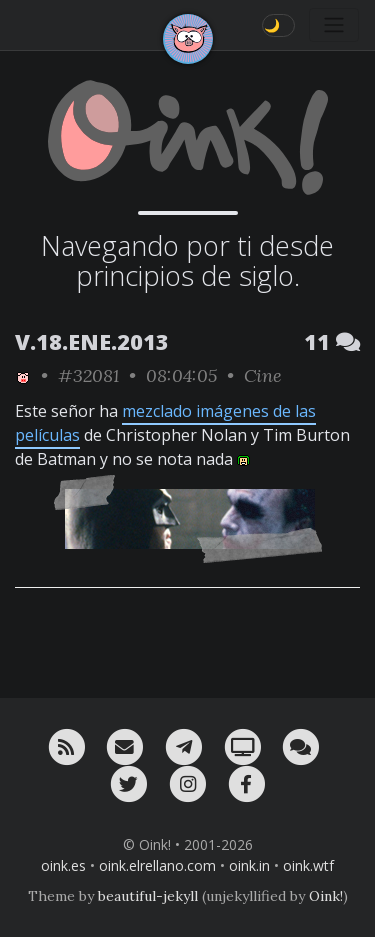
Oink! (326, 896)
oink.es (63, 865)
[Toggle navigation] (334, 25)
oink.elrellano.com (157, 865)
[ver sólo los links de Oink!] (23, 375)
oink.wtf (308, 865)
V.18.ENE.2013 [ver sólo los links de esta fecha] (92, 341)
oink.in (249, 865)
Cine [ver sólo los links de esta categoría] (263, 375)
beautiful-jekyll (148, 896)
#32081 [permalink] (88, 375)
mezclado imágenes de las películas (165, 423)
